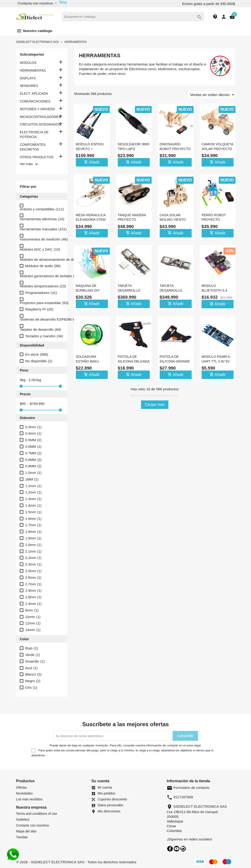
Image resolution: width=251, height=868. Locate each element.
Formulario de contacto (188, 788)
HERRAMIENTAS (33, 70)
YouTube (177, 849)
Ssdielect (23, 819)
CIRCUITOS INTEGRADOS (40, 124)
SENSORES (29, 86)
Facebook (170, 849)
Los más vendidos (29, 799)
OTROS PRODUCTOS (37, 157)
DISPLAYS (28, 78)
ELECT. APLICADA (34, 94)
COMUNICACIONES (35, 101)
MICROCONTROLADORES (40, 117)
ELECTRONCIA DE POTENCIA (34, 134)
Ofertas (21, 787)
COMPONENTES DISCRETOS (33, 147)
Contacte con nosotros (32, 825)
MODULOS (28, 63)
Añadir (92, 162)
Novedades (24, 793)
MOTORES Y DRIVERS (37, 109)
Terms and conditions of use (36, 814)
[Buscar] (133, 17)
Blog (63, 2)
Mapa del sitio (26, 831)
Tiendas (22, 837)
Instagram (183, 849)
